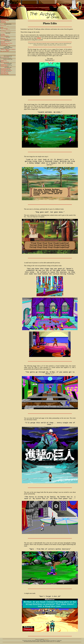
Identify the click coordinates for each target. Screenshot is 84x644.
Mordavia (13, 49)
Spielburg (3, 49)
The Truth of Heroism (5, 39)
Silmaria (7, 50)
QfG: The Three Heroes (5, 51)
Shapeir (6, 49)
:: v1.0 (5, 44)
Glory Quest (3, 42)
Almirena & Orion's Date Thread (6, 43)
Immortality (3, 38)
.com (4, 73)
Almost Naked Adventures (5, 41)
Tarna (10, 49)
